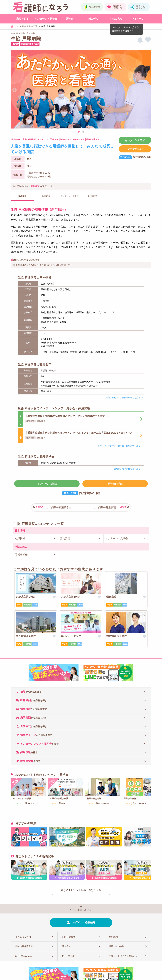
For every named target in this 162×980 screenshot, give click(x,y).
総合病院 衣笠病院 (117, 636)
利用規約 (113, 937)
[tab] (81, 692)
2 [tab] (83, 132)
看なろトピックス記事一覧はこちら (81, 890)
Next (147, 90)
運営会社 (66, 946)
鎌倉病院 (111, 597)
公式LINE (70, 956)
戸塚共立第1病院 (25, 597)
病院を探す (22, 19)
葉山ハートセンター (72, 636)
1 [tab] (79, 132)
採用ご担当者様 (117, 946)
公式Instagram (25, 956)
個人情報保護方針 (24, 946)
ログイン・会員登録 (84, 922)
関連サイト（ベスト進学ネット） (125, 956)
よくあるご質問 (23, 937)
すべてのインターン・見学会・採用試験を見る (119, 446)
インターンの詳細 (135, 140)
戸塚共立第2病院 (70, 597)
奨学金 (69, 19)
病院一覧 (93, 19)
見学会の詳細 (135, 149)
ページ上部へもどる (81, 910)
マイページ (138, 19)
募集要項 (35, 186)
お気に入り (116, 19)
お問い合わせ (69, 937)
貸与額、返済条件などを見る (127, 469)
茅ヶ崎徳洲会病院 (26, 636)
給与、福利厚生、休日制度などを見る (123, 397)
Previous (15, 90)
